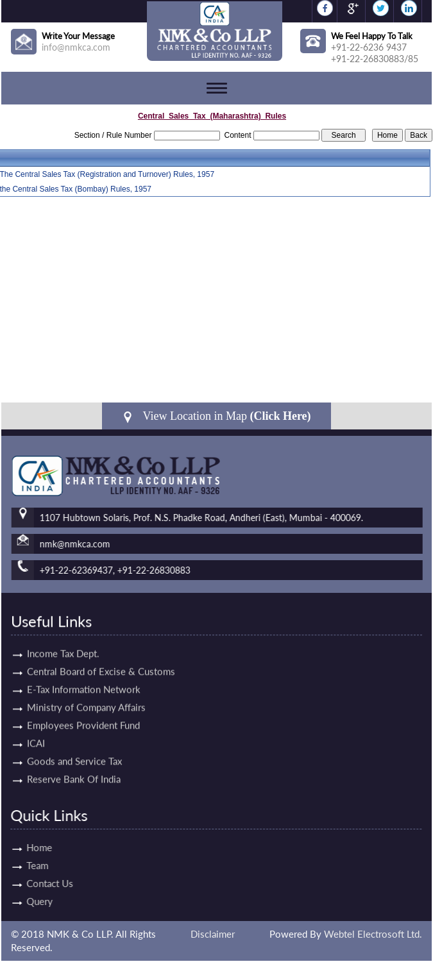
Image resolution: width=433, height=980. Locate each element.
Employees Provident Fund (83, 699)
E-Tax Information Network (84, 663)
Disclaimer (213, 934)
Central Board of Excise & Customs (101, 645)
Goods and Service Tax (74, 735)
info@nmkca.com (76, 47)
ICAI (36, 717)
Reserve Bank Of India (74, 752)
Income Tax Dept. (63, 627)
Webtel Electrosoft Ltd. (373, 934)
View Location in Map (216, 416)
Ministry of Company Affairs (86, 681)
